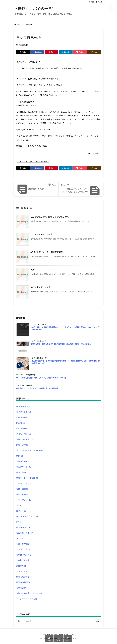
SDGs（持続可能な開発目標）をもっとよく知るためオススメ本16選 (41, 378)
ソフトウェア (24, 500)
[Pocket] (80, 52)
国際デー (21, 511)
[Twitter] (23, 52)
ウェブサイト (24, 467)
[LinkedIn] (66, 52)
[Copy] (94, 52)
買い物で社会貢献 (26, 555)
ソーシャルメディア (27, 599)
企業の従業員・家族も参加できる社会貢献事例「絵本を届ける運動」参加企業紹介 (61, 344)
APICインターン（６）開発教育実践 (47, 252)
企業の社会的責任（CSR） (29, 593)
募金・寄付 (23, 544)
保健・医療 (22, 489)
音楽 (20, 538)
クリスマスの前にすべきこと (43, 234)
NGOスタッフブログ (27, 516)
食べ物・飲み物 (25, 560)
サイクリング (24, 412)
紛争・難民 (22, 494)
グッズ (21, 472)
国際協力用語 (23, 527)
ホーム (19, 24)
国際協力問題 (23, 582)
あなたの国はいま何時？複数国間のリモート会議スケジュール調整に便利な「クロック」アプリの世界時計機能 (66, 328)
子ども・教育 (24, 434)
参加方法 (22, 428)
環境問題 (21, 588)
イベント (22, 417)
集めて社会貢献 (24, 577)
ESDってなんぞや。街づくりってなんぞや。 (50, 217)
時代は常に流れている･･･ (42, 287)
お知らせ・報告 (25, 533)
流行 (32, 270)
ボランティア (24, 571)
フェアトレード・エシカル (29, 450)
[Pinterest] (52, 52)
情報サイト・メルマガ (27, 478)
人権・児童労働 (25, 439)
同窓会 (20, 423)
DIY (19, 522)
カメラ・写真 (23, 549)
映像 (20, 456)
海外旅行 (21, 566)
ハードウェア (24, 483)
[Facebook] (37, 52)
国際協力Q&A (23, 406)
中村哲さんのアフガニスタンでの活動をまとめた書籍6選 (37, 388)
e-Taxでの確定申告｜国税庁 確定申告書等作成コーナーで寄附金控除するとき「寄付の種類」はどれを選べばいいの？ (65, 362)
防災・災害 (22, 445)
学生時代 (29, 24)
